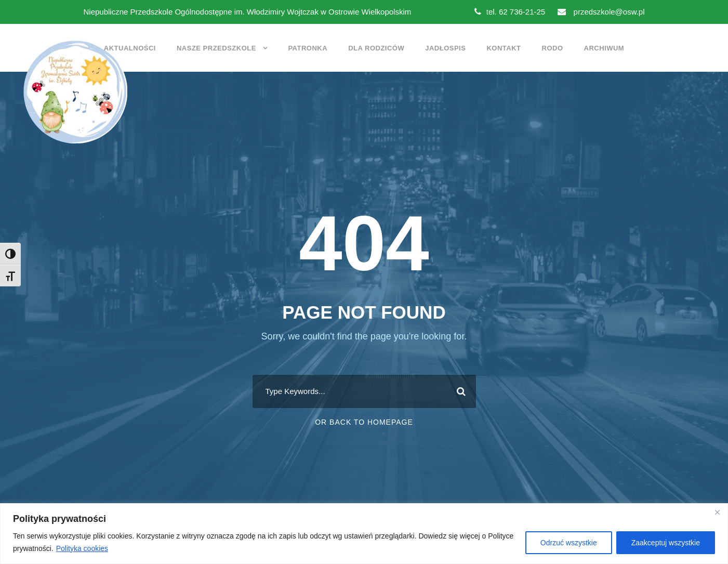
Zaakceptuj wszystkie (666, 543)
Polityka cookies (82, 548)
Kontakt (504, 48)
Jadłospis (445, 48)
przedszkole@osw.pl (601, 12)
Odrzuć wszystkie (569, 543)
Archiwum (604, 48)
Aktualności (130, 48)
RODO (553, 48)
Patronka (308, 48)
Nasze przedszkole (216, 48)
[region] (364, 534)
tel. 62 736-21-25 (510, 12)
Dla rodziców (376, 48)
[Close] (717, 512)
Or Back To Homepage (364, 422)
